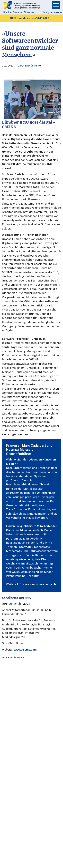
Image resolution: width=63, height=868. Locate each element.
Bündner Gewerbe (13, 12)
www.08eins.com (25, 650)
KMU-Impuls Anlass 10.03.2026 (30, 18)
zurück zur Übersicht (13, 657)
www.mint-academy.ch (40, 584)
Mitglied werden (53, 12)
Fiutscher (29, 12)
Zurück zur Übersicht (30, 66)
